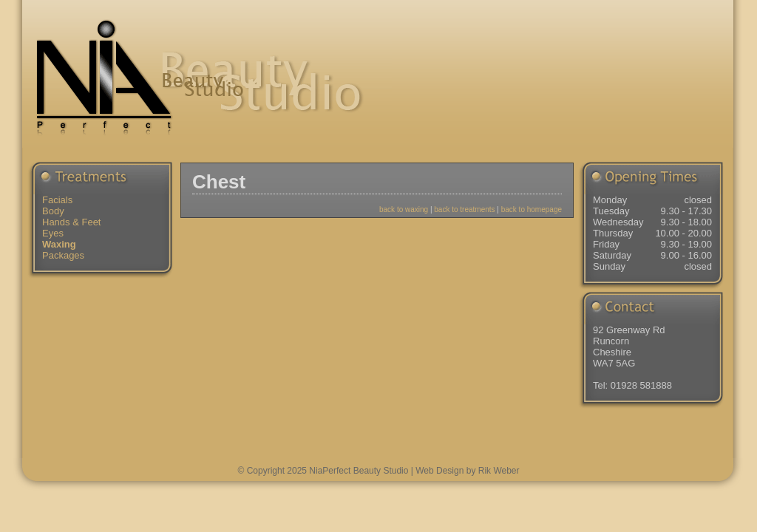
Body (53, 211)
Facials (57, 200)
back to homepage (532, 209)
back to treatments (464, 209)
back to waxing (404, 209)
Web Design (439, 471)
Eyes (53, 233)
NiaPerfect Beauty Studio (359, 471)
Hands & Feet (72, 222)
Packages (63, 255)
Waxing (59, 244)
